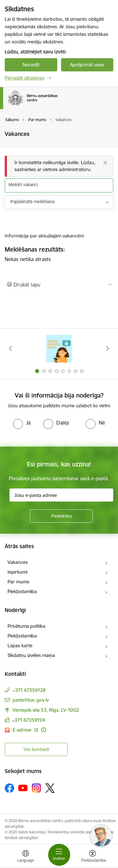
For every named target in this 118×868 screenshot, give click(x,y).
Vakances (18, 562)
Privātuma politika (26, 626)
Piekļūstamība (22, 591)
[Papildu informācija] (44, 730)
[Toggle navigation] (59, 855)
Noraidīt (31, 65)
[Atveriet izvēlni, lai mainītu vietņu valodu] (25, 857)
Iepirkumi (17, 572)
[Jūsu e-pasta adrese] (61, 495)
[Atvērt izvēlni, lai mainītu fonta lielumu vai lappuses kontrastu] (93, 857)
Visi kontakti (36, 749)
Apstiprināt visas (87, 65)
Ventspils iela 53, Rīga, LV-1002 (46, 710)
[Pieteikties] (61, 516)
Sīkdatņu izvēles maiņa (31, 655)
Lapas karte (20, 645)
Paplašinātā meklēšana (32, 202)
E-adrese (23, 730)
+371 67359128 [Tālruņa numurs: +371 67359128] (29, 690)
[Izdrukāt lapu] (59, 285)
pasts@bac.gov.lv (31, 700)
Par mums (18, 582)
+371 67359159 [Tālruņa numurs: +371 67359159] (28, 720)
